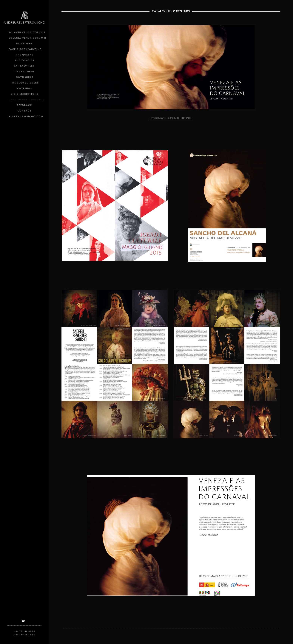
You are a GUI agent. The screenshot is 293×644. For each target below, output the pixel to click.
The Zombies (24, 60)
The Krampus (25, 71)
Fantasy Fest (24, 66)
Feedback (24, 105)
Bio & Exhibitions (24, 94)
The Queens (24, 55)
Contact (25, 111)
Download (171, 118)
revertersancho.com (26, 116)
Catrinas (25, 88)
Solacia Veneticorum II (27, 38)
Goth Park (25, 43)
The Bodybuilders (24, 83)
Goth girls (25, 77)
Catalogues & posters (26, 99)
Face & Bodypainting (25, 49)
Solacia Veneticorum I (27, 32)
